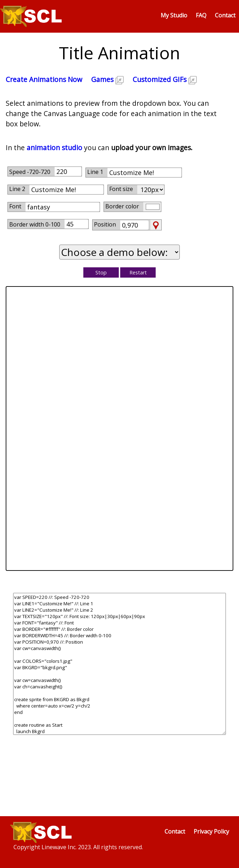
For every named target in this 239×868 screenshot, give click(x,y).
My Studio (174, 15)
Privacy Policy (211, 831)
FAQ (201, 15)
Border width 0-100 (35, 224)
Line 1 (95, 172)
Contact (225, 15)
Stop (101, 272)
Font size (121, 189)
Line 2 (17, 189)
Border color (122, 206)
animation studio (54, 148)
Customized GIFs (165, 79)
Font (15, 206)
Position (105, 224)
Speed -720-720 (30, 172)
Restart (138, 272)
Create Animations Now (44, 79)
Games (107, 79)
